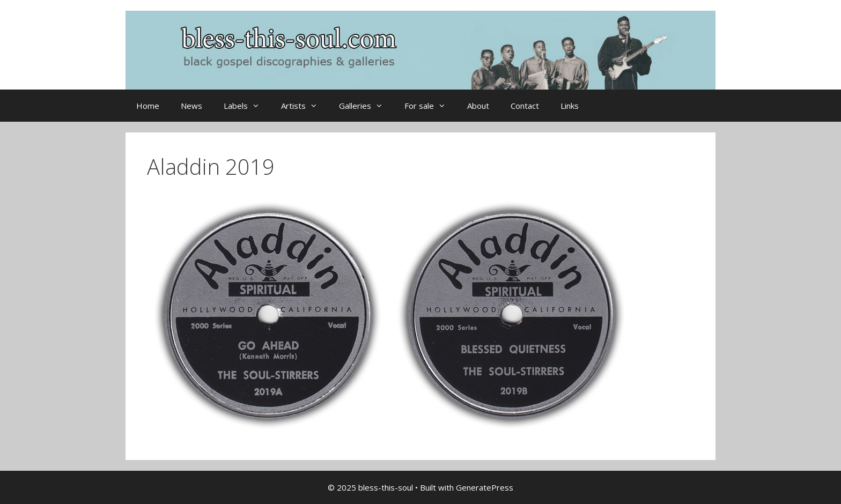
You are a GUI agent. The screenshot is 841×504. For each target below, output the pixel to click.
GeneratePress (485, 487)
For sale (430, 106)
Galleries (366, 106)
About (478, 106)
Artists (305, 106)
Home (148, 106)
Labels (247, 106)
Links (570, 106)
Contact (525, 106)
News (191, 106)
